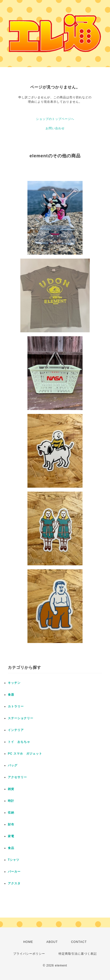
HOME (28, 942)
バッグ (13, 765)
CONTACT (79, 942)
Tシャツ (14, 860)
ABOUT (52, 942)
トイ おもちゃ (19, 742)
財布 (11, 824)
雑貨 (11, 789)
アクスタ (14, 883)
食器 (11, 695)
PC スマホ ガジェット (25, 754)
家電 (11, 836)
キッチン (14, 683)
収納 (11, 813)
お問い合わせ (55, 128)
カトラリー (16, 706)
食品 (11, 848)
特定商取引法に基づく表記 (78, 954)
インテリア (16, 730)
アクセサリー (17, 777)
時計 (11, 801)
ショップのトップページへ (55, 119)
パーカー (14, 872)
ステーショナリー (21, 718)
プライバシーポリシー (29, 954)
